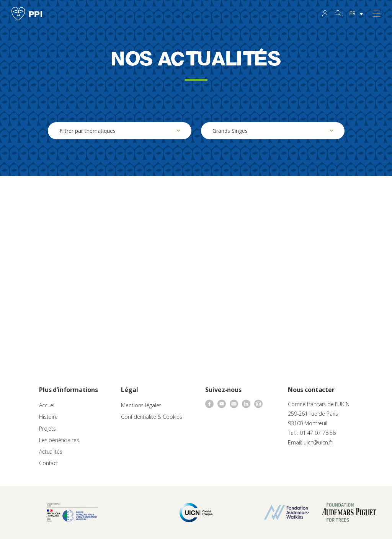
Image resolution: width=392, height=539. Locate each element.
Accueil (47, 405)
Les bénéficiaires (59, 440)
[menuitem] (356, 14)
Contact (49, 463)
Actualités (51, 452)
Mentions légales (141, 405)
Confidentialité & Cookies (152, 417)
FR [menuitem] (352, 13)
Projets (47, 429)
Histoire (48, 417)
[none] (356, 14)
